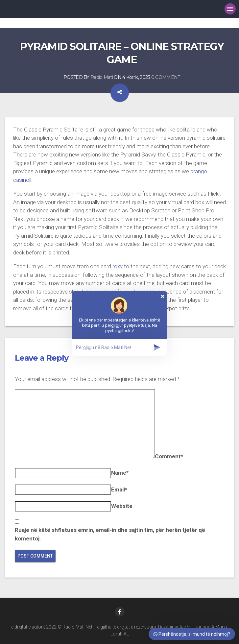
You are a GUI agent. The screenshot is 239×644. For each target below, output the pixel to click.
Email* (119, 489)
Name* (120, 473)
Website (122, 506)
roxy (118, 266)
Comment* (169, 456)
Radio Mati (102, 77)
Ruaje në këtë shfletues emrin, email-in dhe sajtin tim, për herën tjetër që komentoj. (110, 534)
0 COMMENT (166, 77)
